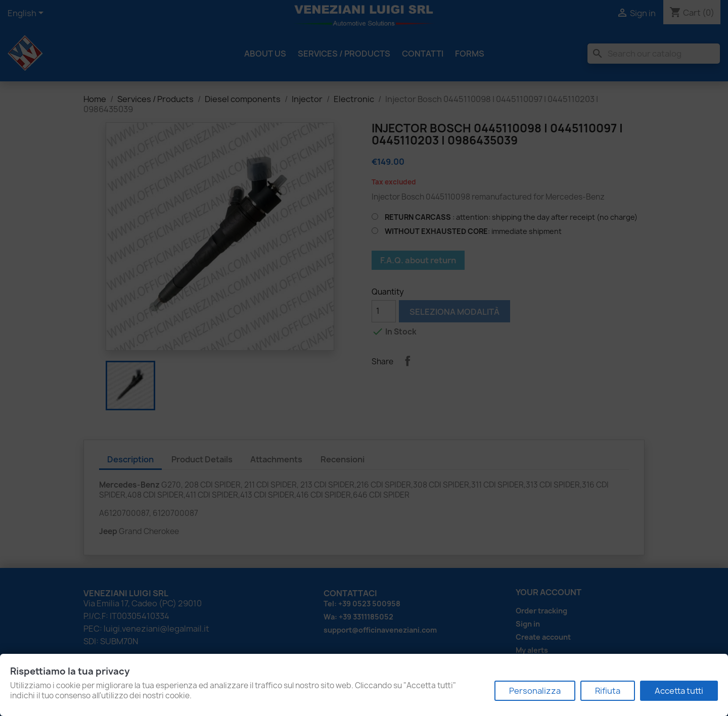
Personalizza (535, 691)
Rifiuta (608, 691)
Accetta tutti (679, 691)
